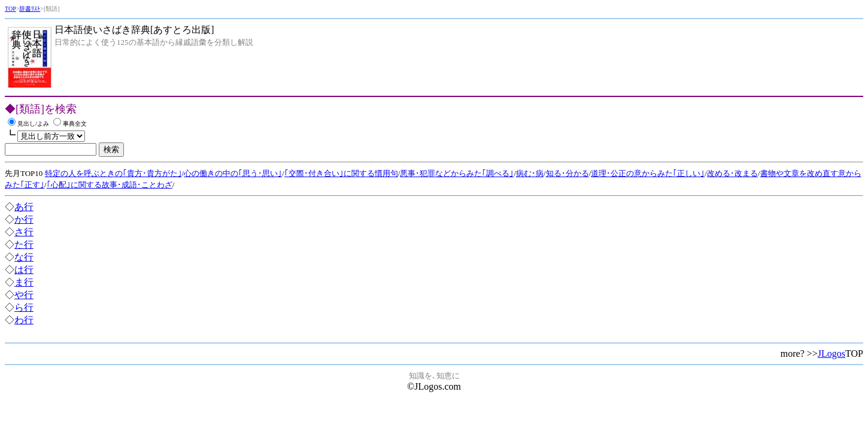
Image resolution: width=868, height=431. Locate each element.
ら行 (24, 307)
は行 (24, 270)
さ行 (24, 232)
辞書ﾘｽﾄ (30, 9)
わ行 (24, 320)
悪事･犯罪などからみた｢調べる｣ (457, 173)
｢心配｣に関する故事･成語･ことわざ (110, 185)
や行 (24, 295)
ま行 (24, 282)
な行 (24, 257)
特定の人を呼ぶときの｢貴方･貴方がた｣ (113, 173)
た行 (24, 245)
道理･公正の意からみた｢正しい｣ (648, 173)
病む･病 (530, 173)
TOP (10, 9)
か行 (24, 219)
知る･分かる (567, 173)
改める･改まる (732, 173)
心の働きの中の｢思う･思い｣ (233, 173)
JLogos (831, 353)
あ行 (24, 207)
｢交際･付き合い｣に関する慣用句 (341, 173)
